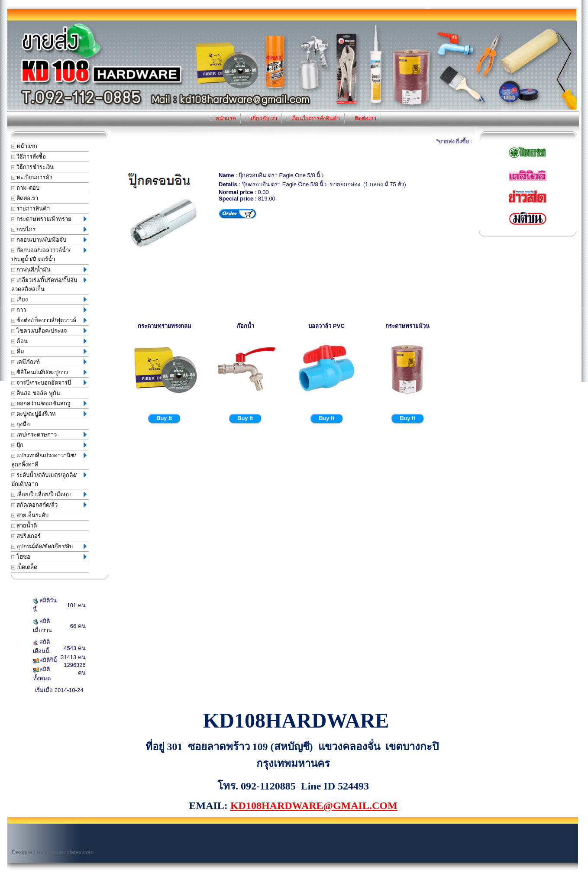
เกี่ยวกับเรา (261, 118)
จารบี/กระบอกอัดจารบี (49, 383)
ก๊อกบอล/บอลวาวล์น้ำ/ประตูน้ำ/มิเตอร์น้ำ (49, 255)
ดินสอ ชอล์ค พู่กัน (36, 393)
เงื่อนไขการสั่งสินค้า (313, 118)
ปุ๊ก (49, 445)
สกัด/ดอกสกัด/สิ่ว (49, 505)
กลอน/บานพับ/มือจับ (49, 240)
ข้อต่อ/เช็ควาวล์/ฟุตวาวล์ (49, 320)
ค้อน (49, 341)
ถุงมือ (21, 424)
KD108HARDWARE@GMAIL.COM (314, 806)
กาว (49, 310)
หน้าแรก (223, 118)
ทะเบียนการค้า (32, 177)
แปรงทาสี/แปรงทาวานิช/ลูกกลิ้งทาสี (49, 460)
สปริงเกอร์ (26, 536)
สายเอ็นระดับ (30, 515)
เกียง (49, 299)
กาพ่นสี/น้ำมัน (49, 270)
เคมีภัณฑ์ (49, 362)
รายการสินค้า (31, 209)
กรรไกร (49, 229)
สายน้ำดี (24, 526)
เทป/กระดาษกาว (49, 435)
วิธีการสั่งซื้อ (29, 157)
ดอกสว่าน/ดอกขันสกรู (49, 403)
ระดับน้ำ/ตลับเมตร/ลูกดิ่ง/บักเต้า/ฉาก (49, 479)
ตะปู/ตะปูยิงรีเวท (49, 414)
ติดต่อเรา (363, 118)
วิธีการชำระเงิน (33, 167)
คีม (49, 351)
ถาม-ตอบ (25, 188)
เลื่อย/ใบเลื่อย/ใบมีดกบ (49, 494)
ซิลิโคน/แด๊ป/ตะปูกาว (49, 372)
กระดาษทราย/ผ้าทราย (49, 219)
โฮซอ (49, 557)
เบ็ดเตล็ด (24, 567)
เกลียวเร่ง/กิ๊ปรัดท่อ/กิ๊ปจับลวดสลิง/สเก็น (49, 285)
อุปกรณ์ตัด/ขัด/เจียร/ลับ (49, 546)
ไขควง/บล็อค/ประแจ (49, 331)
